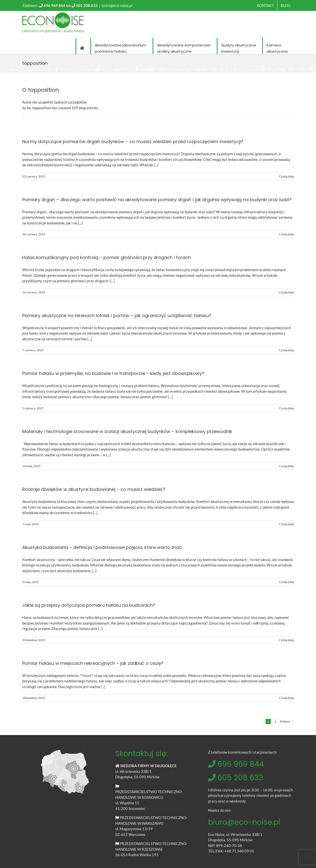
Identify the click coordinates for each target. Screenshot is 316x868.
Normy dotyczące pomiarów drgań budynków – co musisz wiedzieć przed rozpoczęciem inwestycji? (133, 141)
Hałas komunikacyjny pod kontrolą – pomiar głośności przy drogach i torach (107, 257)
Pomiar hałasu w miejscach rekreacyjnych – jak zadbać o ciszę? (93, 663)
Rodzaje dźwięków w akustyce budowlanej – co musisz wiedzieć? (94, 489)
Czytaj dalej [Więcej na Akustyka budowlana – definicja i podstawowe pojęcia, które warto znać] (286, 582)
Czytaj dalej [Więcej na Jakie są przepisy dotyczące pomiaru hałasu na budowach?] (286, 640)
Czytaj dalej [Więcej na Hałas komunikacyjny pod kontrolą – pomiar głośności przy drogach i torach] (286, 292)
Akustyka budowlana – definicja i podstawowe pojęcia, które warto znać (102, 547)
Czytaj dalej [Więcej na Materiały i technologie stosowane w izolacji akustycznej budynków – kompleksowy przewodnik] (286, 466)
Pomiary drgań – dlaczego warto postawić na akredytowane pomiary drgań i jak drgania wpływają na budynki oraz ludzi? (157, 200)
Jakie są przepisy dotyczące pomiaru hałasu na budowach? (89, 605)
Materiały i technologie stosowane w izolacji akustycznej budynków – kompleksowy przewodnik (127, 431)
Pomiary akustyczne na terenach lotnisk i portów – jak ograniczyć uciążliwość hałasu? (117, 315)
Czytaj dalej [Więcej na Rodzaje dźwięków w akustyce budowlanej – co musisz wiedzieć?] (286, 524)
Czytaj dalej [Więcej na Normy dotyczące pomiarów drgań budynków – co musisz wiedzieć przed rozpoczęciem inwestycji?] (286, 176)
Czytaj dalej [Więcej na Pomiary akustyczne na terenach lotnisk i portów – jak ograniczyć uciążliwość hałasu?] (286, 350)
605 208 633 (87, 5)
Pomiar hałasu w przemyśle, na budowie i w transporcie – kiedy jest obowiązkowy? (113, 373)
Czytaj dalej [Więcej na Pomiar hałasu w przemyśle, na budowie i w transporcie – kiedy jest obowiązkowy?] (286, 408)
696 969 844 (54, 5)
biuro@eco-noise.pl (117, 5)
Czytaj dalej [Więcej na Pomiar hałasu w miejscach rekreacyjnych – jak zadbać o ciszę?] (286, 698)
